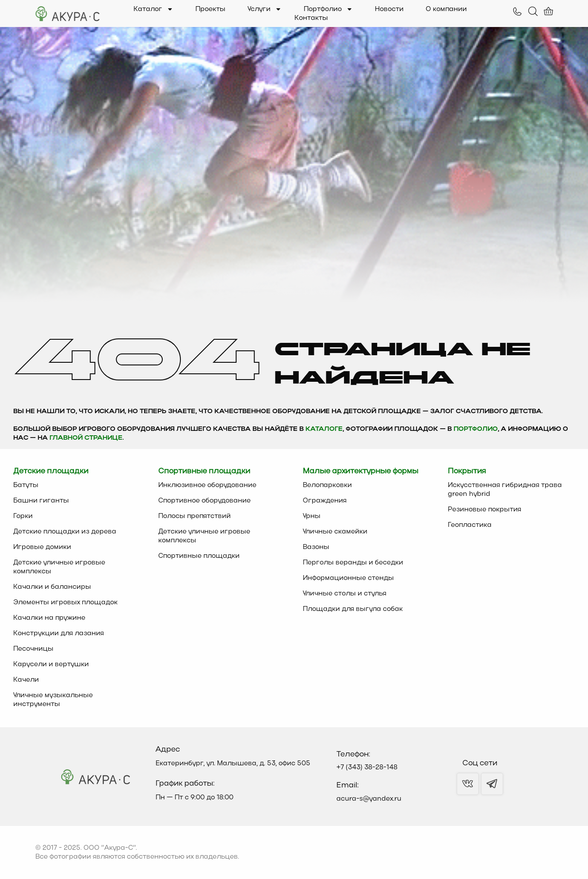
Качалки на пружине (49, 618)
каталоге (324, 429)
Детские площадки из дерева (65, 532)
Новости (389, 9)
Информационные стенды (348, 578)
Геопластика (470, 525)
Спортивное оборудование (204, 501)
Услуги (265, 9)
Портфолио (328, 9)
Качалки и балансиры (52, 587)
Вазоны (316, 547)
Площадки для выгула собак (353, 609)
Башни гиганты (41, 501)
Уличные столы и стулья (345, 594)
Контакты (311, 18)
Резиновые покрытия (485, 510)
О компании (446, 9)
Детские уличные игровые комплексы (59, 567)
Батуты (26, 485)
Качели (26, 680)
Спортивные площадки (199, 556)
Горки (23, 516)
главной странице (86, 438)
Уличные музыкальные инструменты (53, 700)
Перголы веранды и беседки (353, 563)
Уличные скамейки (335, 532)
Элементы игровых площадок (65, 603)
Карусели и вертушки (51, 664)
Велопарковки (327, 485)
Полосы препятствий (195, 516)
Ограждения (325, 501)
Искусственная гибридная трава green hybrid (505, 490)
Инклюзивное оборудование (207, 485)
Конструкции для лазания (59, 633)
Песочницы (33, 649)
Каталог (153, 9)
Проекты (210, 9)
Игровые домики (42, 547)
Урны (312, 516)
